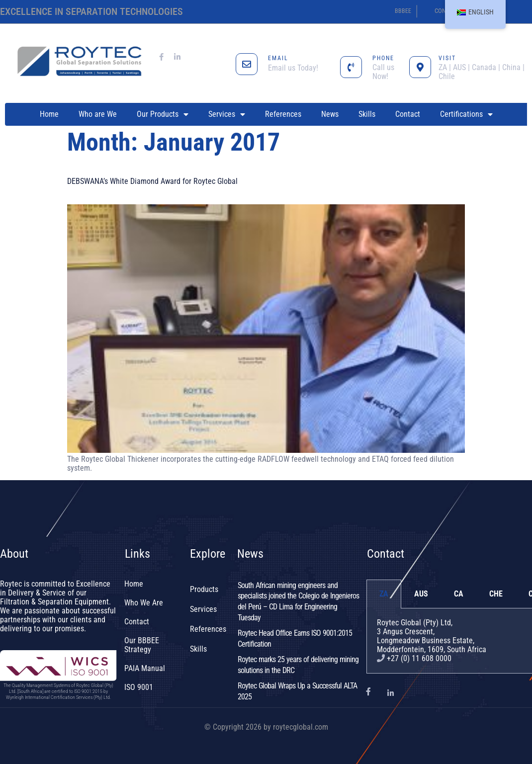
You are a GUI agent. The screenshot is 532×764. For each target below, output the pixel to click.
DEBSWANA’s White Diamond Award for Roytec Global (152, 181)
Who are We (98, 114)
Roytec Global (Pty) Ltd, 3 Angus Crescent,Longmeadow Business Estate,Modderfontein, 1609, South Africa (432, 636)
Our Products (163, 114)
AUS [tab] (421, 594)
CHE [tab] (496, 594)
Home (49, 114)
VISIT (447, 58)
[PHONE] (351, 67)
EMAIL (278, 58)
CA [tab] (459, 594)
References (283, 114)
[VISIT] (420, 67)
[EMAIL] (247, 64)
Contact (408, 114)
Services (227, 114)
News (330, 114)
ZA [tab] (384, 594)
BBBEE (403, 11)
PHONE (383, 58)
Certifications (466, 114)
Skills (367, 114)
